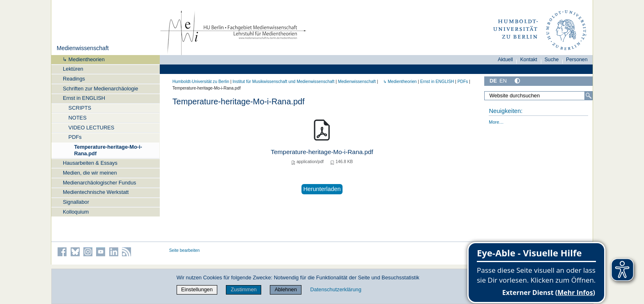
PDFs (75, 137)
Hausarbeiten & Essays (90, 163)
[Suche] (589, 96)
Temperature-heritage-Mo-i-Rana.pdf (108, 150)
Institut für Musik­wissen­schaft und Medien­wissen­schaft (283, 82)
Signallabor (76, 202)
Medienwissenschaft (83, 48)
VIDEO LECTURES (92, 128)
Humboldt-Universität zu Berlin (201, 82)
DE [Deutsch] (493, 81)
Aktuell (505, 60)
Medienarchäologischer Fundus (100, 183)
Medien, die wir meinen (90, 173)
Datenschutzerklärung (336, 289)
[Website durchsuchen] (538, 96)
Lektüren (73, 69)
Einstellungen (197, 289)
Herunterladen (322, 189)
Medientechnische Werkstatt (96, 192)
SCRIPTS (80, 108)
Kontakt (529, 60)
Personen (577, 60)
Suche (552, 60)
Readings (74, 79)
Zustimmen (244, 289)
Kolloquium (76, 212)
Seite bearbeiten (185, 250)
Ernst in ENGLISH (84, 98)
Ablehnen (286, 289)
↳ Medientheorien (81, 59)
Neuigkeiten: (506, 111)
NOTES (78, 118)
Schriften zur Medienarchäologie (101, 89)
